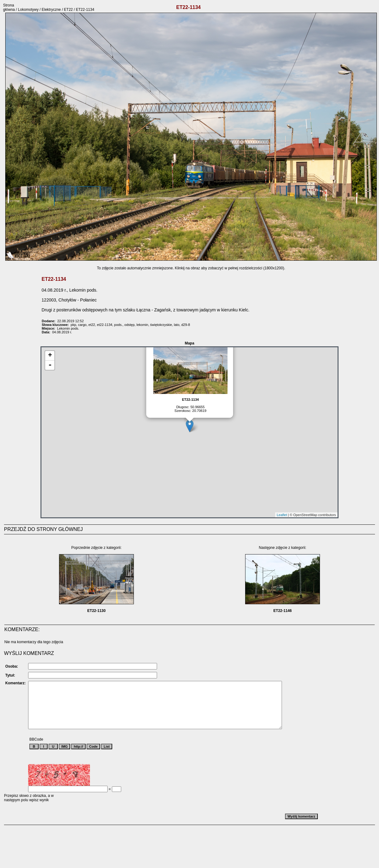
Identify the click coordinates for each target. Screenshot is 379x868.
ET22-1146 (282, 611)
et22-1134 (105, 325)
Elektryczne (51, 10)
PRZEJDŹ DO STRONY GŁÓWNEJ (43, 529)
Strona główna (9, 7)
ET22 (68, 10)
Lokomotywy (28, 10)
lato (177, 325)
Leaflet (282, 515)
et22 (92, 325)
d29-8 (185, 325)
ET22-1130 (96, 611)
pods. (118, 325)
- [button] (50, 365)
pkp (74, 325)
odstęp (129, 325)
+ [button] (50, 356)
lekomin (142, 325)
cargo (82, 325)
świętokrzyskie (161, 325)
